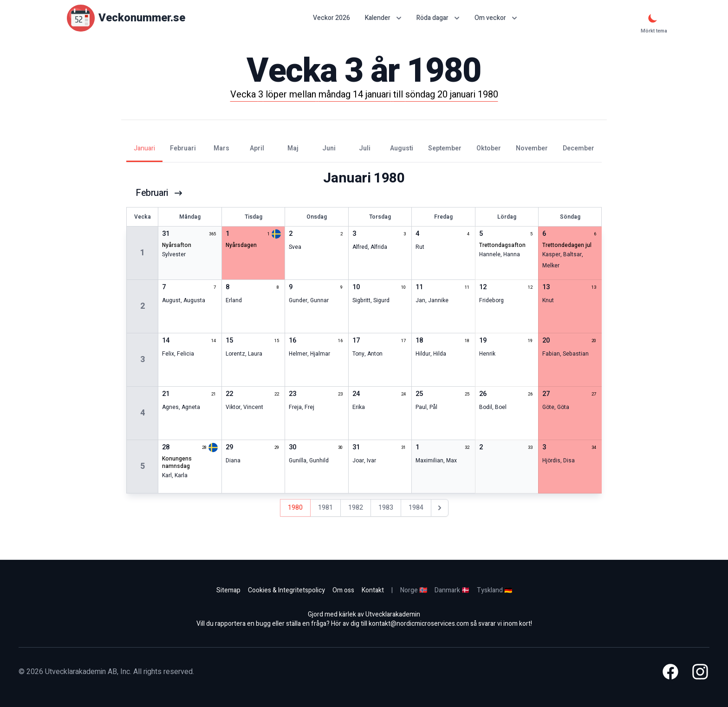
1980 (295, 508)
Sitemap (228, 590)
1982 (356, 508)
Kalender (383, 18)
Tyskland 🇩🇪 (494, 590)
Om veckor (496, 18)
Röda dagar (438, 18)
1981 (325, 508)
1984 (416, 508)
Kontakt (373, 590)
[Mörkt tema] (653, 18)
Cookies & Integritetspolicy (286, 590)
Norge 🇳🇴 (414, 590)
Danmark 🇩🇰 (452, 590)
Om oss (343, 590)
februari (159, 193)
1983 (386, 508)
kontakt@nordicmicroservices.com (419, 624)
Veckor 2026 (331, 18)
